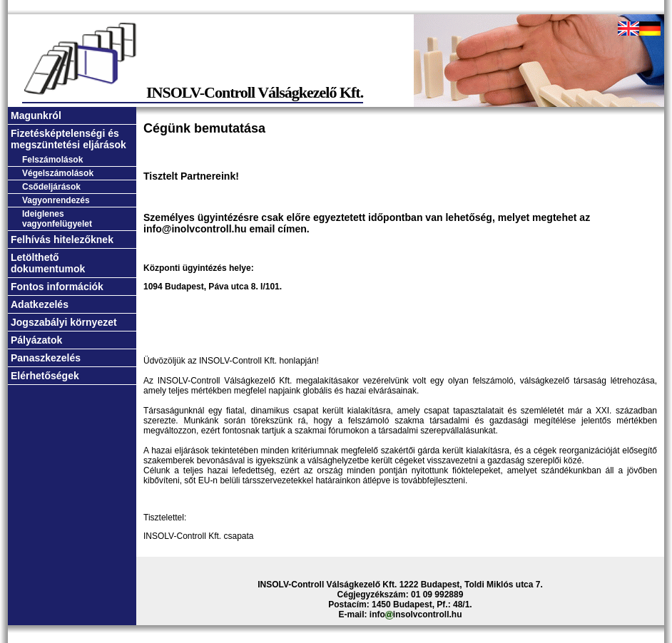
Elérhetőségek (45, 376)
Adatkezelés (40, 304)
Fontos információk (57, 287)
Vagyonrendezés (56, 200)
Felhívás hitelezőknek (62, 240)
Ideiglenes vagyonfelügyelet (57, 219)
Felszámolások (52, 160)
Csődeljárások (51, 187)
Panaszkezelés (46, 358)
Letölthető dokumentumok (48, 263)
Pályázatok (36, 340)
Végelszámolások (58, 173)
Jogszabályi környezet (64, 322)
